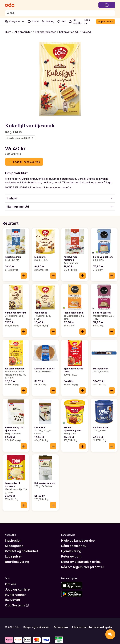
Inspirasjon (13, 541)
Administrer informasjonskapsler (92, 627)
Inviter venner (15, 595)
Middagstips (14, 546)
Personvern (61, 627)
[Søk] (8, 13)
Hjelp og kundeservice (78, 541)
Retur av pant (71, 556)
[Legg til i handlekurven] (24, 276)
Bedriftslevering (17, 562)
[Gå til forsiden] (10, 5)
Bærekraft (13, 600)
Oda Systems (17, 605)
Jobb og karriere (17, 589)
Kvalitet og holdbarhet (21, 551)
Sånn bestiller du (74, 546)
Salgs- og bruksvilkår (36, 627)
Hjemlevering (71, 551)
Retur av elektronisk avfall (81, 562)
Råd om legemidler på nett (83, 567)
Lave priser (13, 556)
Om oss (11, 584)
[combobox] (62, 13)
